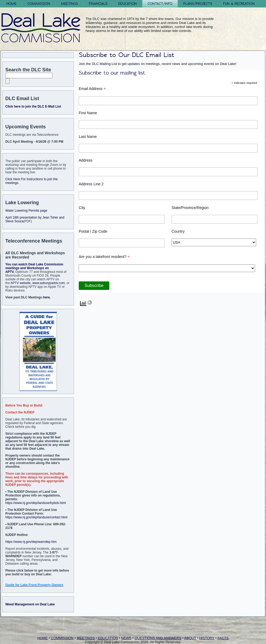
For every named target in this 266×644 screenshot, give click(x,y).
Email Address (92, 89)
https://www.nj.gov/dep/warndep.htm (31, 542)
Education (128, 4)
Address (86, 160)
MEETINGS (86, 638)
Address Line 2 (91, 184)
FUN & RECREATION (239, 4)
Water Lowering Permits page (26, 211)
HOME (42, 638)
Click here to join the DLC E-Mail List (33, 106)
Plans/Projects (198, 4)
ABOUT (190, 638)
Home (11, 4)
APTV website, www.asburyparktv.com (38, 283)
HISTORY (207, 638)
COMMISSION (62, 638)
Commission (39, 4)
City (82, 208)
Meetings (69, 4)
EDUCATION (108, 638)
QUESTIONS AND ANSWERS (158, 638)
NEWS (126, 638)
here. (47, 297)
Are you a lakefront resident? (104, 257)
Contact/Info (160, 4)
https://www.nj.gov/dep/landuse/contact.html (36, 517)
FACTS (223, 638)
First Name (88, 113)
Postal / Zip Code (93, 231)
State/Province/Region (190, 208)
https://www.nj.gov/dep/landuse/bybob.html (36, 503)
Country (178, 231)
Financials (98, 4)
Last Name (88, 137)
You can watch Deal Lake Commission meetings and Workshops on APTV (34, 268)
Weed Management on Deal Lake (30, 604)
